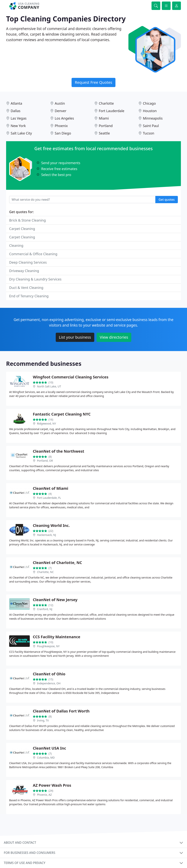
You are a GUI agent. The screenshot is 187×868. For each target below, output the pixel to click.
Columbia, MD (46, 758)
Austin (60, 103)
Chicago (149, 103)
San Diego (63, 133)
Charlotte (106, 103)
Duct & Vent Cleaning (26, 288)
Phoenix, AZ (44, 795)
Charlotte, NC (45, 572)
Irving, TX (43, 720)
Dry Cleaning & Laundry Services (35, 279)
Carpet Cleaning (22, 229)
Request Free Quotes (93, 82)
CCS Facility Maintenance (57, 637)
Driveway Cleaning (24, 271)
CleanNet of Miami (51, 488)
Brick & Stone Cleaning (27, 220)
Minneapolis (153, 118)
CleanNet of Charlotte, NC (57, 563)
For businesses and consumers (29, 853)
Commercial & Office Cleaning (33, 254)
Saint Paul (151, 126)
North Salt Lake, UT (49, 386)
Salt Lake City (21, 133)
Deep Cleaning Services (28, 262)
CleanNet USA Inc (49, 748)
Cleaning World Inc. (51, 525)
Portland (106, 126)
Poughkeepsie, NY (48, 646)
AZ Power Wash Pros (52, 785)
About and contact (20, 843)
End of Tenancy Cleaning (29, 296)
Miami (104, 118)
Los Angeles (64, 118)
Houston (150, 111)
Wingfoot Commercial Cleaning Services (71, 377)
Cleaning (16, 245)
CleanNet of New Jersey (55, 600)
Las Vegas (19, 118)
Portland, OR (45, 461)
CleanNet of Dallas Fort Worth (61, 711)
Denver (61, 111)
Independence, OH (49, 683)
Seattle (104, 133)
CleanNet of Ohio (49, 674)
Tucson (149, 133)
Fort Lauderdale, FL (49, 498)
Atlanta (16, 103)
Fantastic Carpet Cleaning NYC (62, 414)
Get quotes (167, 200)
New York (18, 126)
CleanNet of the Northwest (58, 451)
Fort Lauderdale (112, 111)
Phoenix (61, 126)
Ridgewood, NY (47, 423)
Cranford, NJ (45, 609)
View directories (114, 337)
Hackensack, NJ (47, 535)
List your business (75, 337)
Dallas (16, 111)
